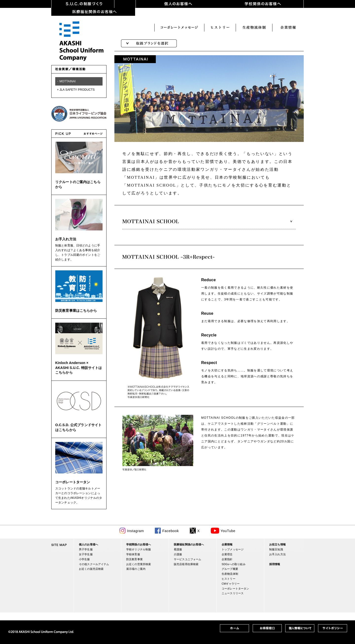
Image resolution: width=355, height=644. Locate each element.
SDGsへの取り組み (234, 564)
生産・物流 (220, 28)
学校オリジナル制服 (139, 549)
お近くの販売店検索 (91, 569)
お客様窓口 (288, 28)
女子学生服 (86, 554)
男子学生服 (86, 549)
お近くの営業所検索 (139, 564)
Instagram (135, 531)
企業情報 (254, 28)
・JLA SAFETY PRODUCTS (76, 90)
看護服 (178, 549)
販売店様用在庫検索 (186, 564)
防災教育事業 (134, 559)
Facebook (170, 531)
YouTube (228, 531)
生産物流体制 (230, 574)
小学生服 (84, 559)
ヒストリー (179, 28)
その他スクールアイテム (94, 564)
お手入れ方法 (66, 239)
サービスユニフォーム (187, 559)
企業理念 (227, 554)
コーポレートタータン (73, 482)
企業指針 (227, 559)
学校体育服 (133, 554)
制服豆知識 (276, 549)
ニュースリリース (233, 593)
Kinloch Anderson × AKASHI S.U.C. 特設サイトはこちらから (79, 368)
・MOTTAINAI (66, 81)
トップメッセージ (233, 549)
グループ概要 (230, 569)
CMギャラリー (231, 584)
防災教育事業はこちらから (76, 311)
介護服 (178, 554)
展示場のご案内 (136, 569)
